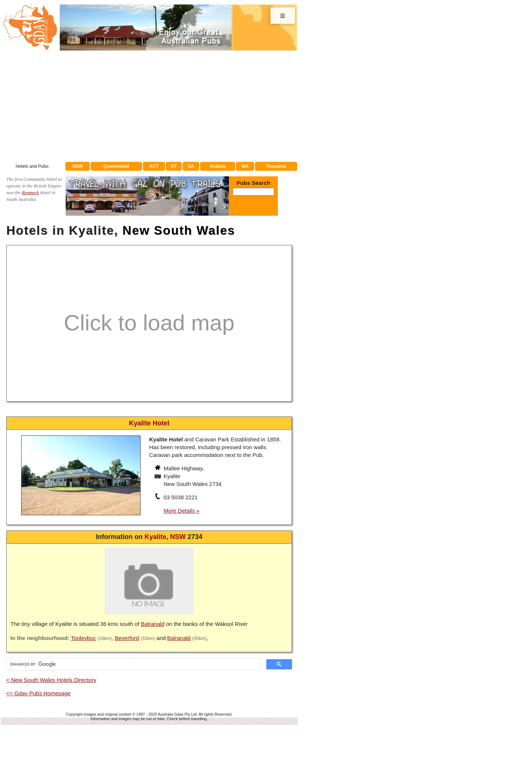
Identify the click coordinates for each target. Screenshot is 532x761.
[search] (133, 664)
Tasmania (276, 166)
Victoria (218, 166)
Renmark (30, 193)
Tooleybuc (83, 638)
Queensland (116, 166)
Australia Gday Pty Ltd (177, 714)
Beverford (127, 638)
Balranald (153, 624)
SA (191, 166)
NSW (78, 166)
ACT (154, 166)
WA (245, 166)
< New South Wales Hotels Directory (51, 680)
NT (174, 166)
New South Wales (179, 230)
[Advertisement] (149, 106)
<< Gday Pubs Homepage (38, 693)
